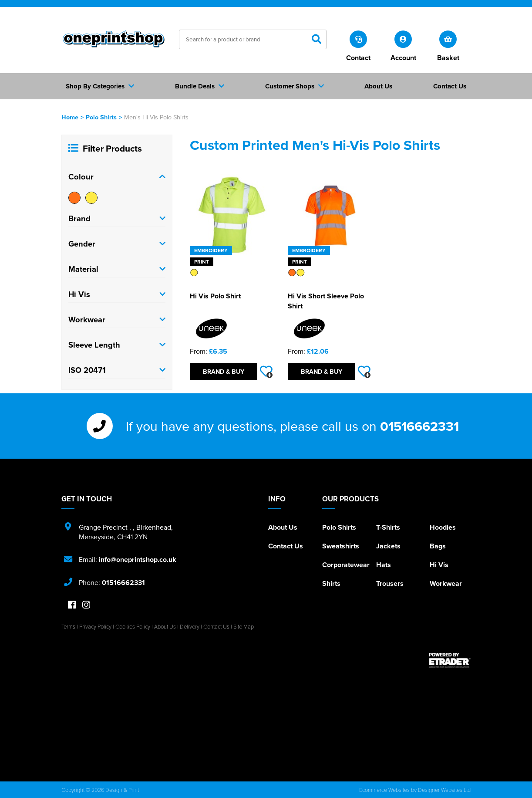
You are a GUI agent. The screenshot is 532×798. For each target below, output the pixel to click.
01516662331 (419, 426)
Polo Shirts (101, 117)
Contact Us (286, 546)
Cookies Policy (133, 626)
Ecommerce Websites (384, 790)
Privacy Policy (95, 626)
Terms (68, 626)
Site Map (244, 626)
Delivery (190, 626)
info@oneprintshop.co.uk (138, 560)
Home (70, 117)
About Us (283, 527)
